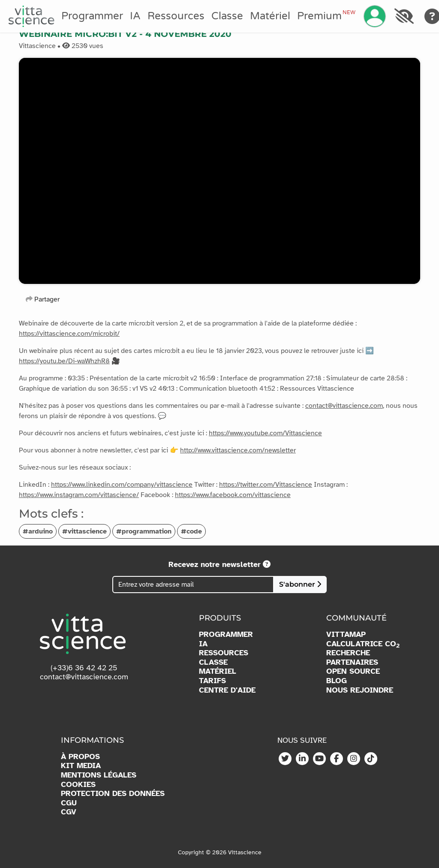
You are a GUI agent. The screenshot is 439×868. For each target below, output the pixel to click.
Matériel (270, 16)
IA (135, 16)
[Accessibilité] (404, 16)
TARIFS (212, 681)
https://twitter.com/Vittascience (266, 485)
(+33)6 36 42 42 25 (84, 668)
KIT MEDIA (81, 766)
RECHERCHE (348, 653)
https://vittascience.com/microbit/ (69, 334)
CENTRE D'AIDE (227, 690)
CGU (69, 803)
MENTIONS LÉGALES (99, 775)
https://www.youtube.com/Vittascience (265, 433)
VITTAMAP (346, 634)
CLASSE (213, 662)
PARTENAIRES (352, 662)
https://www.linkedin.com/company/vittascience (122, 485)
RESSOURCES (224, 653)
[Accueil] (32, 16)
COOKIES (78, 785)
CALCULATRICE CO (363, 644)
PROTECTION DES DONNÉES (113, 794)
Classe (227, 16)
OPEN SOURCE (353, 671)
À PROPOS (80, 757)
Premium (326, 16)
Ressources (176, 16)
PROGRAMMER (226, 634)
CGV (69, 812)
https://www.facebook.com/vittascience (233, 495)
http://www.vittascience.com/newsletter (238, 450)
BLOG (337, 681)
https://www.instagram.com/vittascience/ (79, 495)
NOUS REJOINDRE (360, 690)
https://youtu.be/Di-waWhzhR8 (64, 361)
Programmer (92, 16)
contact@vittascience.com (344, 406)
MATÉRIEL (218, 671)
